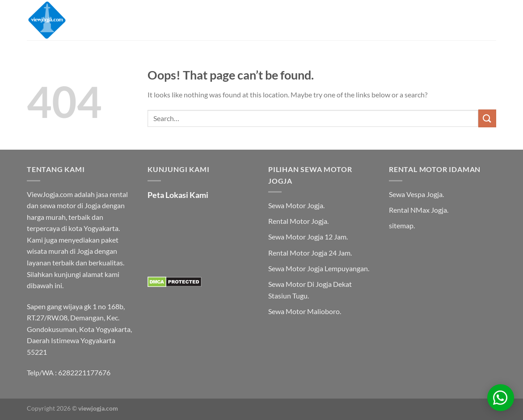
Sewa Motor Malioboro (304, 311)
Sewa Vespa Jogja (416, 194)
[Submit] (487, 118)
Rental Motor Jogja (298, 221)
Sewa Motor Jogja (296, 205)
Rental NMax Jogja (418, 210)
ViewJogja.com (50, 194)
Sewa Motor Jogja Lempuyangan (318, 268)
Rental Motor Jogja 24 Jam (309, 253)
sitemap (401, 225)
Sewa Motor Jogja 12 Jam (307, 237)
